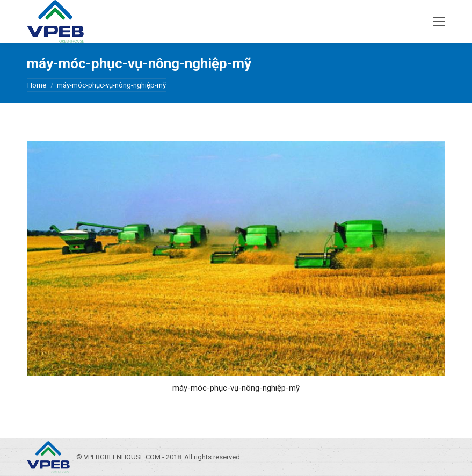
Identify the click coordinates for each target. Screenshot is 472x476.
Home (37, 85)
